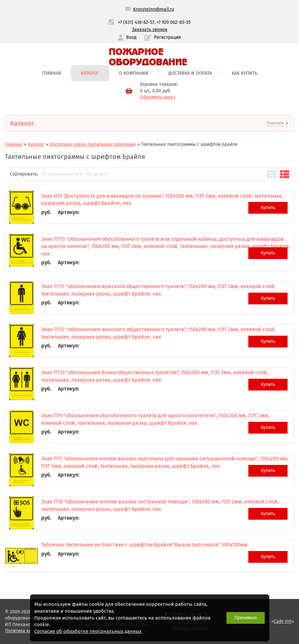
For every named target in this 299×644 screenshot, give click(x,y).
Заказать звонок (150, 30)
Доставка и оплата (190, 73)
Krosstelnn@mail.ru (154, 9)
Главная (52, 73)
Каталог (90, 73)
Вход (127, 38)
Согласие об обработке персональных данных (88, 631)
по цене (97, 174)
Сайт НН (283, 621)
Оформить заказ (158, 97)
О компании (134, 73)
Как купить (244, 73)
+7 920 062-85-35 (174, 22)
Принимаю (246, 618)
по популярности (62, 174)
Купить (268, 208)
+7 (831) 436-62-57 (136, 22)
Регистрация (163, 38)
